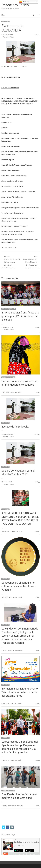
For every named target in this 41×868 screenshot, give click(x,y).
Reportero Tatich (15, 5)
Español (24, 2)
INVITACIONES (5, 21)
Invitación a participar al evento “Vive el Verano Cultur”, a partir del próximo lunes (20, 692)
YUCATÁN (13, 309)
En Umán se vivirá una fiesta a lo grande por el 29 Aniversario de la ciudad (20, 316)
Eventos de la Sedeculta (15, 427)
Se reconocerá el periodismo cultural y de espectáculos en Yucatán (18, 586)
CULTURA (4, 377)
